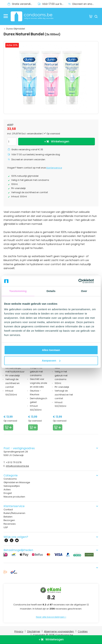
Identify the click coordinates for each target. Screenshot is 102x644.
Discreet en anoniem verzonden (85, 4)
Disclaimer (34, 631)
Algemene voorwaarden (59, 631)
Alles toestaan (51, 350)
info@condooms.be (17, 466)
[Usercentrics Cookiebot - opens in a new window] (82, 281)
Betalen (8, 517)
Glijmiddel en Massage (17, 482)
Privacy (19, 631)
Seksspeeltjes (12, 486)
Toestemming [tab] (18, 291)
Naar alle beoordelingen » (51, 617)
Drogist (8, 493)
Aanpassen (51, 361)
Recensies (10, 524)
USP (6, 527)
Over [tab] (84, 291)
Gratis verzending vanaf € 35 (25, 4)
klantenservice (54, 168)
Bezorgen (9, 520)
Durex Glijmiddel (16, 29)
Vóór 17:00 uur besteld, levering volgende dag (55, 4)
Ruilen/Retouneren (14, 513)
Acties (7, 490)
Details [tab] (51, 291)
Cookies (83, 631)
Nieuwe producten (14, 497)
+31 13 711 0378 (14, 462)
